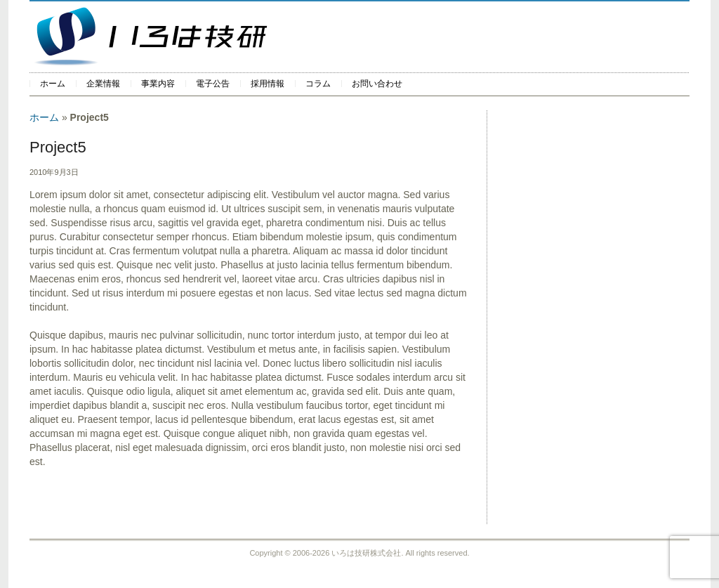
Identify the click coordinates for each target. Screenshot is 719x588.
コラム (318, 84)
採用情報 (268, 84)
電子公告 (213, 84)
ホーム (53, 84)
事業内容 (158, 84)
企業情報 (103, 84)
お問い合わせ (377, 84)
